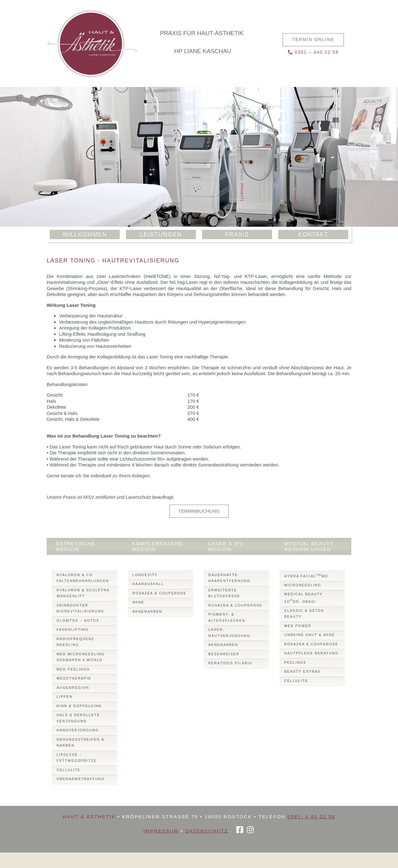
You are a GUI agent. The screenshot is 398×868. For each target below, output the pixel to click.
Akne (138, 602)
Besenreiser (224, 654)
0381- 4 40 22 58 (311, 817)
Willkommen (85, 234)
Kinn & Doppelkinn (79, 706)
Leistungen (161, 234)
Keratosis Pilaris (230, 663)
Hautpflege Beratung (311, 653)
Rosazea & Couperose (160, 593)
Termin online (313, 39)
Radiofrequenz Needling (75, 642)
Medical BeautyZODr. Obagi (303, 598)
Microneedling (303, 585)
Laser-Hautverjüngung (229, 633)
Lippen (65, 697)
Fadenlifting (73, 629)
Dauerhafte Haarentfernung (229, 578)
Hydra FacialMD (306, 576)
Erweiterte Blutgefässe (224, 593)
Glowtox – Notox (78, 620)
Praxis (237, 234)
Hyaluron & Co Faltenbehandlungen (83, 578)
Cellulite (69, 770)
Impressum (161, 831)
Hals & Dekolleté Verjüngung (78, 718)
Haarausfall (148, 584)
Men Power (298, 626)
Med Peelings (73, 669)
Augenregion (73, 688)
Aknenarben (147, 611)
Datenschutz (207, 831)
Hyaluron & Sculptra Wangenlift (83, 593)
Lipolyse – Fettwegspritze (76, 758)
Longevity (145, 575)
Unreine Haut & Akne (310, 635)
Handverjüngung (78, 730)
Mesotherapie (74, 678)
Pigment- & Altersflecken (227, 617)
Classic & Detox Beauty (304, 614)
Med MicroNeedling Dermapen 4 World (81, 657)
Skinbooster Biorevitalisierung (80, 608)
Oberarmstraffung (81, 779)
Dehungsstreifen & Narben (81, 743)
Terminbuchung (199, 511)
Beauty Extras (302, 671)
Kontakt (313, 234)
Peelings (295, 662)
